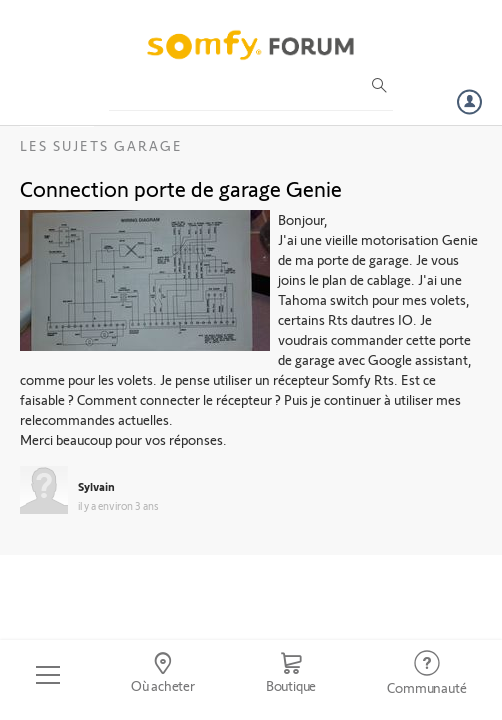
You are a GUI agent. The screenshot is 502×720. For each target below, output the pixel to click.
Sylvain (96, 486)
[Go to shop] (291, 675)
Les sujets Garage (101, 145)
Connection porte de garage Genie (181, 188)
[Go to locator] (162, 675)
